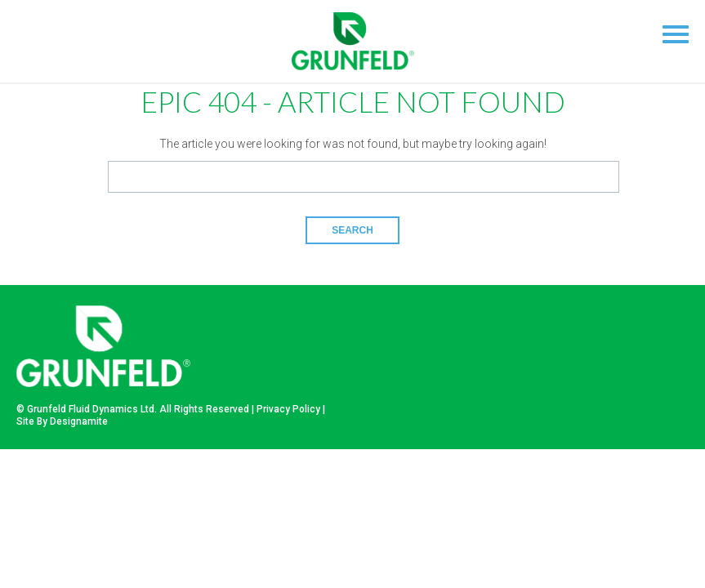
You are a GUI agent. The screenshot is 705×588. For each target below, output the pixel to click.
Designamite (79, 421)
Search (352, 230)
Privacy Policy (288, 409)
